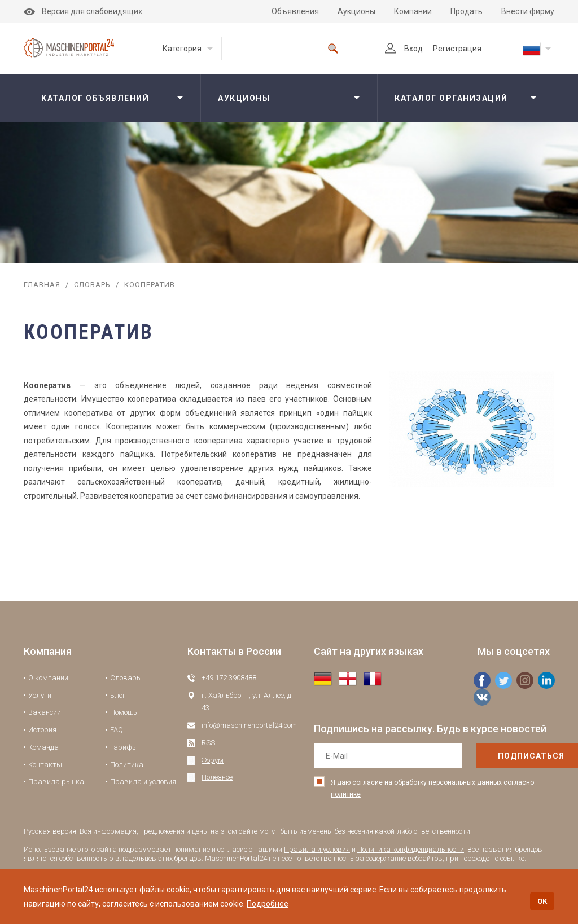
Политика (127, 765)
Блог (118, 695)
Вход (404, 49)
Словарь (92, 285)
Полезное (217, 777)
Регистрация (457, 49)
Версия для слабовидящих (83, 11)
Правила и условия (143, 782)
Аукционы (356, 11)
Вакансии (45, 712)
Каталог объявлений (95, 98)
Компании (413, 11)
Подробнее (268, 904)
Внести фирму (528, 11)
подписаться (507, 756)
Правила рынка (56, 782)
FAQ (117, 730)
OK (542, 901)
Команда (43, 747)
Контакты (45, 765)
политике (346, 794)
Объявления (295, 11)
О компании (48, 678)
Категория (182, 49)
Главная (42, 285)
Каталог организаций (451, 98)
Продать (467, 11)
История (42, 730)
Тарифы (124, 747)
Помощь (124, 712)
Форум (213, 760)
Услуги (40, 695)
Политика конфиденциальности (411, 849)
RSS (208, 743)
